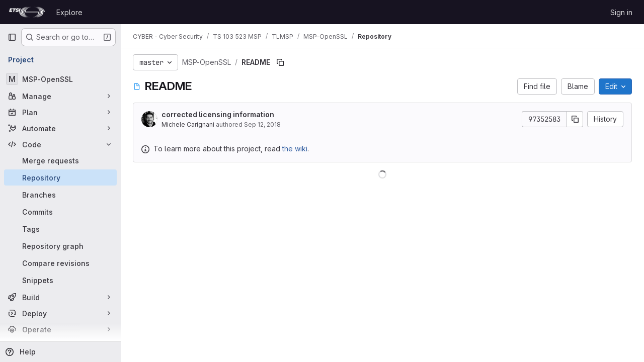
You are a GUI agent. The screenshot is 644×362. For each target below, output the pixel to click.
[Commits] (60, 212)
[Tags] (60, 229)
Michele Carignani (188, 124)
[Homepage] (27, 12)
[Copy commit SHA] (575, 119)
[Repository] (60, 177)
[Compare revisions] (60, 263)
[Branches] (60, 195)
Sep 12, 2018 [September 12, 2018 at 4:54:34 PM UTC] (262, 124)
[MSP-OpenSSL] (60, 79)
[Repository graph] (60, 246)
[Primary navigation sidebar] (12, 37)
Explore (69, 12)
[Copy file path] (280, 62)
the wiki (295, 149)
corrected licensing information (218, 114)
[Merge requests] (60, 160)
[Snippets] (60, 280)
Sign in (621, 12)
